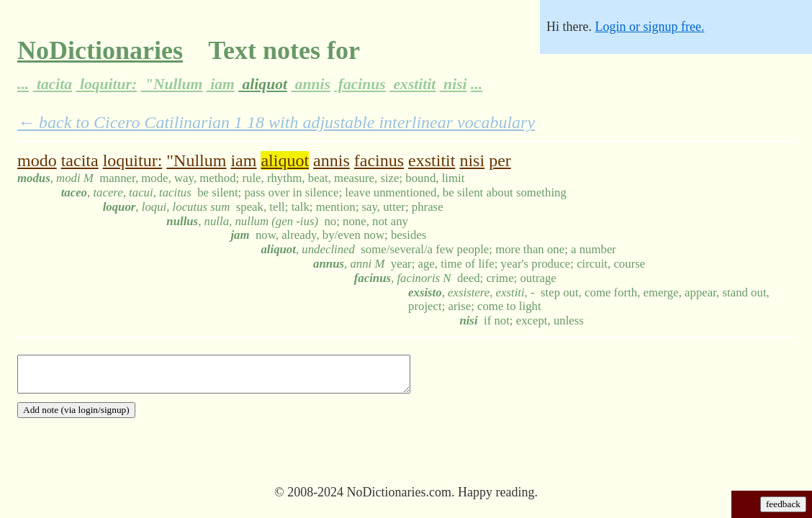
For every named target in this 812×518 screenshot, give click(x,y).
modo (37, 160)
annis (311, 84)
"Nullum (172, 84)
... (23, 84)
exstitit (412, 84)
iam (221, 84)
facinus (360, 84)
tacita (53, 84)
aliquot (263, 84)
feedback (783, 504)
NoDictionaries (100, 50)
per (500, 160)
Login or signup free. (649, 27)
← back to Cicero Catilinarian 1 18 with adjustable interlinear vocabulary (276, 122)
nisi (454, 84)
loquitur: (107, 84)
